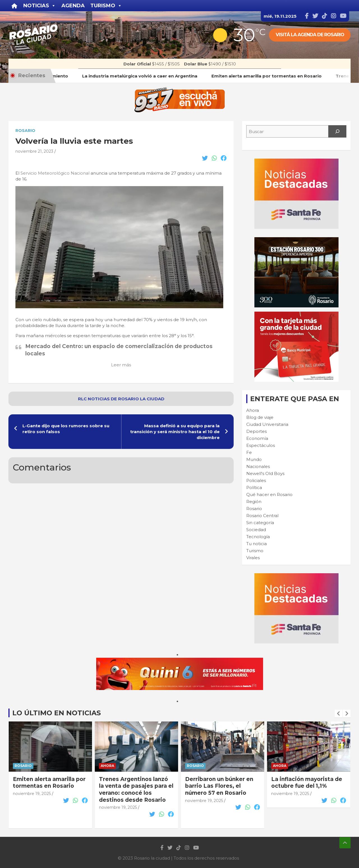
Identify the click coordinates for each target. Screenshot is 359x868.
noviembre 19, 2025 (32, 794)
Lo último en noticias (57, 713)
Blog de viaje (260, 417)
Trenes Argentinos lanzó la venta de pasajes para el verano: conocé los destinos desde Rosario (136, 790)
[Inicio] (14, 6)
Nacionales (258, 466)
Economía (257, 438)
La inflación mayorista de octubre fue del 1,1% (307, 783)
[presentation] (339, 714)
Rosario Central (262, 516)
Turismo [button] (106, 6)
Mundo (254, 459)
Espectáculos (261, 445)
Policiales (256, 480)
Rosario (25, 131)
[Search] (337, 131)
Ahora (253, 410)
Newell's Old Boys (265, 473)
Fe (249, 452)
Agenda (73, 6)
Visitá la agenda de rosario (310, 35)
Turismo (255, 551)
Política (254, 487)
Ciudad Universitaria (267, 424)
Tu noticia (256, 544)
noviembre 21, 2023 (34, 151)
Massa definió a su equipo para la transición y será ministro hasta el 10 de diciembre (175, 432)
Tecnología (258, 537)
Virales (253, 558)
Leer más (121, 365)
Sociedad (256, 530)
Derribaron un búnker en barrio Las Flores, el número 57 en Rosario (219, 786)
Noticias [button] (40, 6)
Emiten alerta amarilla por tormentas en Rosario (49, 783)
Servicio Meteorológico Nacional (55, 173)
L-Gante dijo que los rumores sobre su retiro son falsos (66, 429)
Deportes (256, 431)
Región (254, 502)
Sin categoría (260, 523)
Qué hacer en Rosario (269, 494)
